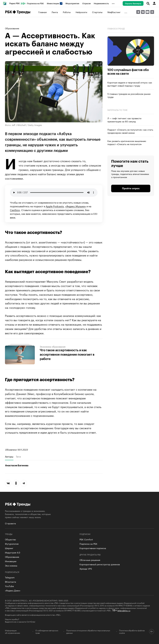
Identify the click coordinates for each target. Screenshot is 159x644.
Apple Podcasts (55, 206)
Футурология (12, 544)
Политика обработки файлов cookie (132, 632)
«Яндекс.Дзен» (13, 590)
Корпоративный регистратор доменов (100, 564)
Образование (12, 28)
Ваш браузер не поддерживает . (54, 193)
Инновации (11, 561)
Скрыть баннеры (133, 4)
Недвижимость (101, 4)
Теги (18, 456)
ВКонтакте (10, 582)
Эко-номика (11, 565)
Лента (55, 12)
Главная (42, 12)
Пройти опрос (131, 188)
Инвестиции (55, 4)
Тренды (24, 12)
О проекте (10, 523)
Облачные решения (90, 560)
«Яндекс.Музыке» (76, 206)
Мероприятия (72, 4)
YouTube (9, 586)
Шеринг (9, 548)
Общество (10, 539)
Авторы (9, 456)
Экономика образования (53, 346)
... (113, 3)
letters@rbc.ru (124, 610)
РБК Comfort (86, 539)
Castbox (15, 210)
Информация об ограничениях (12, 632)
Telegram (10, 577)
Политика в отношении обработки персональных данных (88, 632)
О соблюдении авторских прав (47, 632)
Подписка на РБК (35, 4)
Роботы (67, 12)
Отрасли (86, 4)
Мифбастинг (114, 12)
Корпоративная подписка (93, 548)
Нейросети (81, 12)
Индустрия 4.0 (13, 552)
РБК (8, 12)
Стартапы (97, 12)
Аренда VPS (86, 569)
